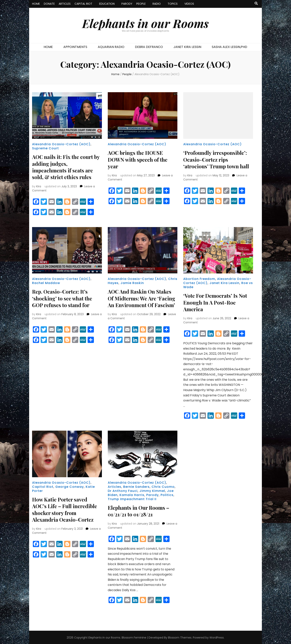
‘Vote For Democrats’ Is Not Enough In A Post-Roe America (217, 302)
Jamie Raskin (132, 283)
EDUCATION (107, 4)
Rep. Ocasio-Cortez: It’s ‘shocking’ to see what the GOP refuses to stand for (64, 298)
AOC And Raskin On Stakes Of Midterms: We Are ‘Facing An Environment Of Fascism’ (142, 301)
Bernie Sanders (136, 486)
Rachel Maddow (46, 283)
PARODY (127, 4)
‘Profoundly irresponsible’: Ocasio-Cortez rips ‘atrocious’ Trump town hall (217, 163)
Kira (39, 186)
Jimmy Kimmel (152, 490)
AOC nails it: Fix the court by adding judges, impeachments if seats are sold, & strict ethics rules (65, 167)
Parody (152, 495)
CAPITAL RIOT (83, 4)
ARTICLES (65, 4)
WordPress (217, 637)
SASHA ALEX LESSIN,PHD (229, 47)
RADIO (157, 4)
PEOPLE (141, 4)
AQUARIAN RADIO (111, 47)
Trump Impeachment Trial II (132, 499)
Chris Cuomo (163, 486)
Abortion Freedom (199, 279)
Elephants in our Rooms (145, 23)
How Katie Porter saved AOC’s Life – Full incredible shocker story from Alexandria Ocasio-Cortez (67, 509)
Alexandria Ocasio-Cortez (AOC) (61, 144)
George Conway (70, 486)
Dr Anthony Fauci (123, 490)
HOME (36, 4)
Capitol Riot (43, 486)
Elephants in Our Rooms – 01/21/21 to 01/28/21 (141, 510)
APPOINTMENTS (75, 47)
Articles (115, 486)
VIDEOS (189, 4)
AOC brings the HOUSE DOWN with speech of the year (140, 159)
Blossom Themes (180, 637)
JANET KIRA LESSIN (187, 47)
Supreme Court (45, 148)
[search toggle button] (256, 4)
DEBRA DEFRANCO (149, 47)
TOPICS (173, 4)
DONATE (49, 4)
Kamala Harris (132, 495)
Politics (167, 495)
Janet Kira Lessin (224, 283)
